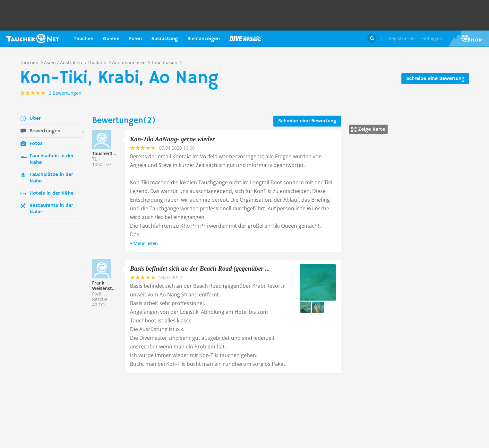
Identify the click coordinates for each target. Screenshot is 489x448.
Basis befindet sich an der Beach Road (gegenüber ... (200, 268)
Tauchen (84, 39)
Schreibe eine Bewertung (435, 79)
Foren (135, 39)
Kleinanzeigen (204, 39)
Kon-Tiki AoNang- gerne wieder (172, 139)
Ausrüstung (165, 39)
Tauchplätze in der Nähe (51, 178)
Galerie (111, 39)
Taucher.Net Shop (469, 39)
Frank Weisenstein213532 (113, 285)
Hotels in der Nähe (51, 193)
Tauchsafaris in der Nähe (51, 159)
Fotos (36, 144)
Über (35, 119)
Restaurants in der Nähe (51, 209)
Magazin (245, 39)
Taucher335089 (109, 153)
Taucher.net (33, 39)
